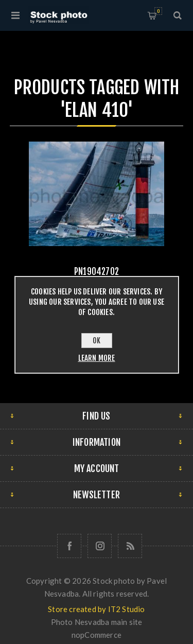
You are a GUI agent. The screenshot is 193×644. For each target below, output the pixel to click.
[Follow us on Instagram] (100, 546)
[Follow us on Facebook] (69, 546)
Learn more (97, 358)
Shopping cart (158, 11)
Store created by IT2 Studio (96, 609)
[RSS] (130, 546)
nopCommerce (97, 635)
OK (97, 341)
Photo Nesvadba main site (97, 622)
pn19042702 (97, 272)
